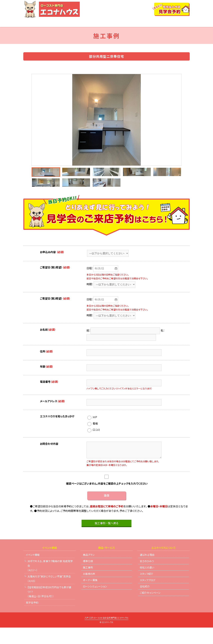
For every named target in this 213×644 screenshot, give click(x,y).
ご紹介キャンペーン (150, 609)
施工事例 (88, 584)
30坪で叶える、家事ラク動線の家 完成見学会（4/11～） (50, 582)
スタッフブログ (148, 596)
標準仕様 (88, 578)
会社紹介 (184, 23)
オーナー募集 (90, 596)
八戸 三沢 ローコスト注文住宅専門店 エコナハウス (106, 634)
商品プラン (71, 23)
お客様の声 (89, 590)
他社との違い (121, 23)
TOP (26, 23)
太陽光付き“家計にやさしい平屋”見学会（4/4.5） (49, 595)
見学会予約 (32, 619)
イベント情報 (46, 23)
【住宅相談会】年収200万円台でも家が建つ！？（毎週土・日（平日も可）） (49, 608)
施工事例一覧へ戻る (106, 539)
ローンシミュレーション (154, 23)
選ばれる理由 (95, 23)
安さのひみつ (147, 578)
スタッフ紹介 (147, 590)
